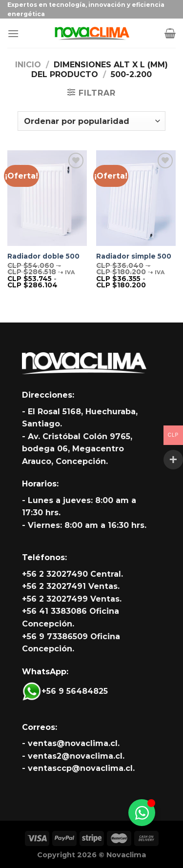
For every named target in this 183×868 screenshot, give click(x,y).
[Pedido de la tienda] (91, 121)
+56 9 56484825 (65, 691)
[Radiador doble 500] (47, 198)
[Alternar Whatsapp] (142, 813)
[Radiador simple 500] (136, 198)
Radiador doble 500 (43, 256)
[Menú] (13, 33)
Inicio (28, 65)
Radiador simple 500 (134, 256)
